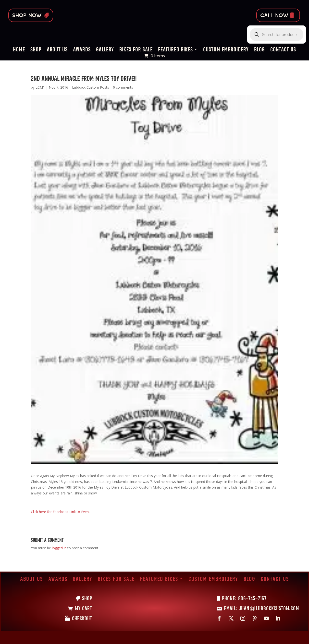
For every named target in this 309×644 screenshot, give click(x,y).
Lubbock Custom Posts (91, 87)
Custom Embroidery (226, 50)
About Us (57, 50)
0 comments (123, 87)
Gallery (105, 50)
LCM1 (40, 87)
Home (19, 50)
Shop (36, 50)
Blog (260, 50)
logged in (59, 548)
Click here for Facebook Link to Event (60, 512)
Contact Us (283, 50)
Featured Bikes (175, 50)
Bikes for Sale (136, 50)
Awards (82, 50)
